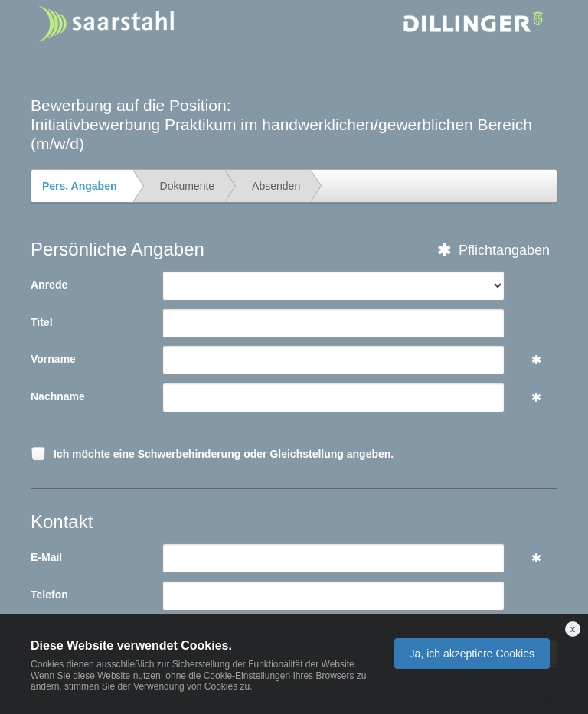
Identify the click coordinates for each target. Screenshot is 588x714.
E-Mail (46, 557)
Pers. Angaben (80, 186)
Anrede (49, 285)
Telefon (49, 595)
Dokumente (188, 186)
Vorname (53, 359)
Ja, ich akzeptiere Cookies (472, 654)
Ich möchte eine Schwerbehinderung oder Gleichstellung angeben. (224, 456)
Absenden (276, 186)
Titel (42, 322)
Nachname (58, 396)
